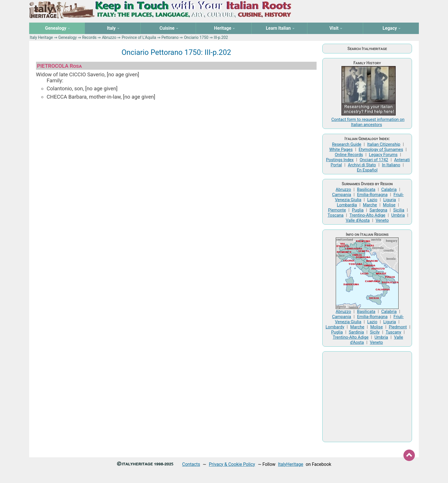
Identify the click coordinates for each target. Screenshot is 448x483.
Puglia (358, 210)
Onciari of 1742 (374, 160)
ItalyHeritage (291, 464)
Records (89, 37)
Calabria (389, 189)
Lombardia (347, 205)
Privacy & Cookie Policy (232, 464)
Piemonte (337, 210)
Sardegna (378, 210)
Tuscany (394, 332)
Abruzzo (109, 37)
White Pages (341, 149)
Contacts (191, 464)
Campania (341, 195)
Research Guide (347, 144)
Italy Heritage (41, 37)
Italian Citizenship (384, 144)
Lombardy (335, 327)
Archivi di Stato (362, 165)
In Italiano (391, 165)
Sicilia (399, 210)
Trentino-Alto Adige (367, 215)
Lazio (372, 200)
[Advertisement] (176, 147)
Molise (389, 205)
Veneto (382, 220)
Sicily (375, 332)
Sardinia (356, 332)
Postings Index (340, 160)
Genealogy (68, 37)
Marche (370, 205)
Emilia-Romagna (372, 195)
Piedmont (398, 327)
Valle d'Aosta (358, 220)
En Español (367, 170)
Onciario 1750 (196, 37)
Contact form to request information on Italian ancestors (368, 122)
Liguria (389, 200)
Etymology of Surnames (381, 149)
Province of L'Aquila (139, 37)
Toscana (335, 215)
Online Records (349, 155)
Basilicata (366, 189)
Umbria (398, 215)
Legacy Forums (383, 155)
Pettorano (170, 37)
